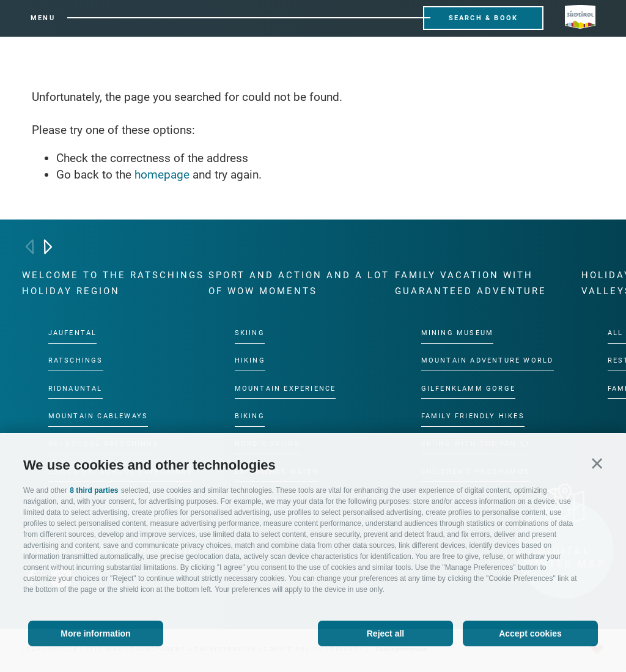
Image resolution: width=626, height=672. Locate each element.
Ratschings (76, 360)
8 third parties (94, 490)
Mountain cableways (98, 416)
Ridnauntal (75, 389)
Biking (250, 416)
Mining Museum (458, 333)
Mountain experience (285, 389)
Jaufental (73, 333)
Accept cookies (530, 633)
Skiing (250, 333)
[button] (597, 463)
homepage (162, 175)
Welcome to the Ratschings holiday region (113, 283)
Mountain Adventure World (488, 360)
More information (95, 633)
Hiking (250, 360)
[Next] (48, 247)
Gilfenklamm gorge (468, 389)
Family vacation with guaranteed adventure (471, 283)
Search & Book (484, 18)
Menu (43, 18)
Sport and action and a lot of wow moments (299, 283)
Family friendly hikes (473, 416)
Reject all (385, 633)
